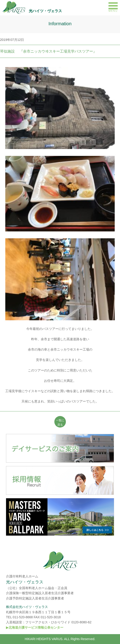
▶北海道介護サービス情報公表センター (35, 627)
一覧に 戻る (60, 423)
